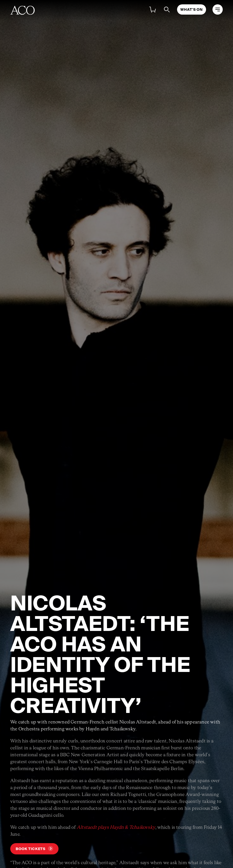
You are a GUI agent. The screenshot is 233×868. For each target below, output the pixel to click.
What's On (192, 9)
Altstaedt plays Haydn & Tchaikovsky (116, 828)
